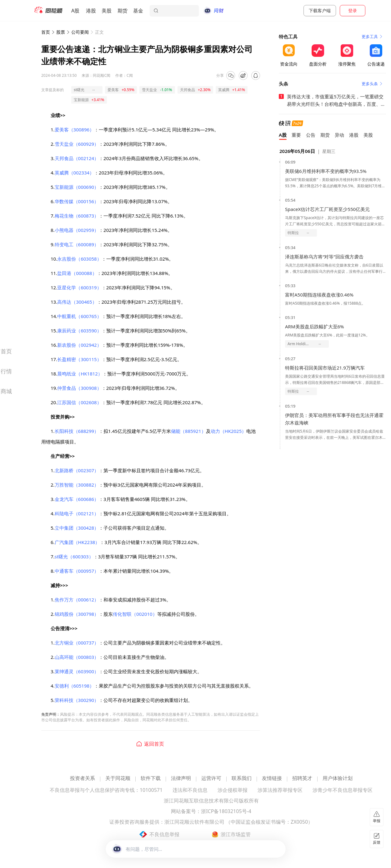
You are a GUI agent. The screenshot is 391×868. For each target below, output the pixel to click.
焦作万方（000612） (77, 600)
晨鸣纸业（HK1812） (80, 374)
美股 (107, 11)
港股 (91, 11)
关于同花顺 (118, 779)
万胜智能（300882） (77, 485)
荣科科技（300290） (77, 700)
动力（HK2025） (229, 431)
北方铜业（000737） (77, 643)
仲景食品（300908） (79, 388)
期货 (123, 11)
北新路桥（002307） (77, 470)
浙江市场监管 (236, 834)
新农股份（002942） (79, 345)
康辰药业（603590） (79, 331)
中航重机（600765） (79, 316)
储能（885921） (188, 431)
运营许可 (211, 779)
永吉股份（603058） (79, 259)
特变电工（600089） (77, 244)
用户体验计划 (338, 779)
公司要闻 (80, 32)
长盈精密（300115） (79, 359)
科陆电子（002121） (77, 513)
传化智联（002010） (135, 614)
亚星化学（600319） (79, 287)
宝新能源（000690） (77, 187)
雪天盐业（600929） (77, 144)
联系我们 (242, 779)
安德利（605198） (74, 686)
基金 (138, 11)
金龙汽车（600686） (77, 499)
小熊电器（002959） (77, 230)
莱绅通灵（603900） (77, 671)
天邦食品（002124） (77, 158)
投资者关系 (83, 779)
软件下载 (151, 779)
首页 (46, 32)
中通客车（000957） (77, 571)
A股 (75, 11)
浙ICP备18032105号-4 (226, 812)
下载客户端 (320, 10)
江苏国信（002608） (79, 402)
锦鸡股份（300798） (77, 614)
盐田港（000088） (77, 273)
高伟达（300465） (77, 302)
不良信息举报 (164, 834)
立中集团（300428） (77, 528)
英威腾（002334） (74, 173)
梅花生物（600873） (77, 216)
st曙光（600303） (74, 557)
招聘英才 (302, 779)
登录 (353, 10)
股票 (61, 32)
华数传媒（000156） (77, 201)
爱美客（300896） (74, 130)
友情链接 (272, 779)
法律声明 (181, 779)
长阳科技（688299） (77, 431)
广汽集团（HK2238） (77, 542)
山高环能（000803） (77, 657)
